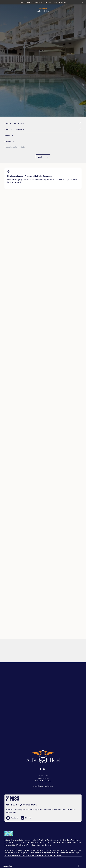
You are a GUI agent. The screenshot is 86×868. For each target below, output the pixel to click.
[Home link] (43, 10)
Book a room (43, 157)
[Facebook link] (40, 769)
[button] (82, 11)
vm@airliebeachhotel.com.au (43, 786)
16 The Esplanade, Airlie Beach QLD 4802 (43, 779)
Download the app (59, 2)
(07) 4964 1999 (43, 776)
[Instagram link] (44, 769)
